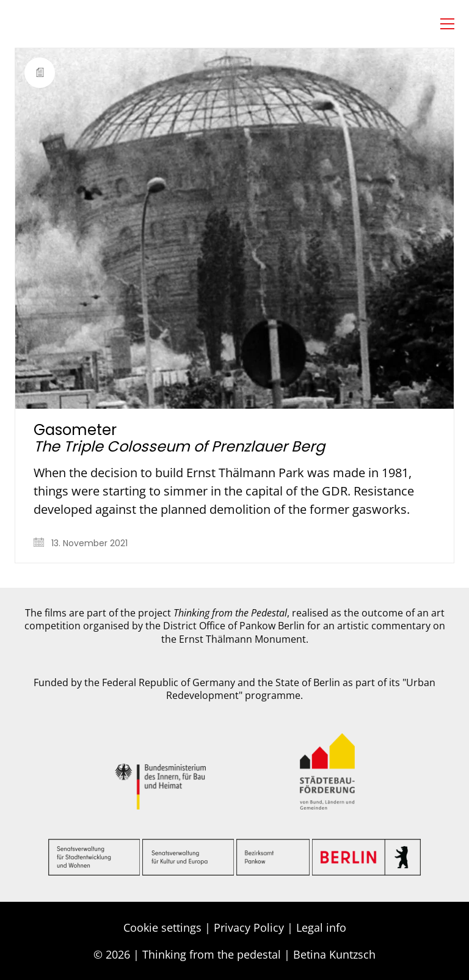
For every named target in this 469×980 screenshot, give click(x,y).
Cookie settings (162, 927)
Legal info (321, 927)
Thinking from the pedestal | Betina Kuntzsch (259, 954)
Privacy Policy (249, 927)
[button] (447, 24)
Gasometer (179, 438)
